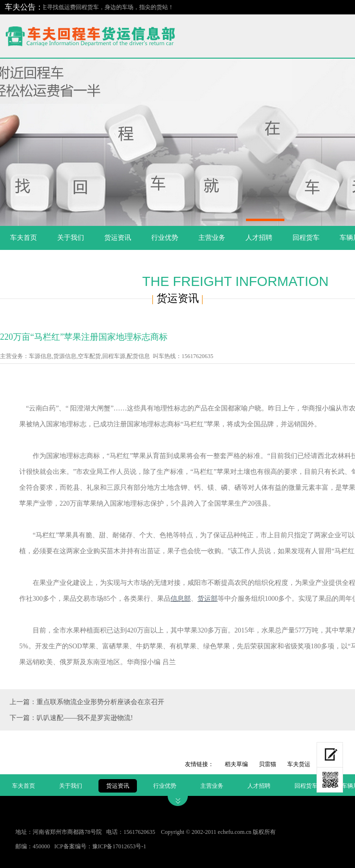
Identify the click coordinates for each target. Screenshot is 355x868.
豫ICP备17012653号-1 (119, 846)
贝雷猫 (268, 764)
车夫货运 (299, 764)
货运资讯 (118, 238)
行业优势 (165, 238)
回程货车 (306, 238)
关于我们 (71, 238)
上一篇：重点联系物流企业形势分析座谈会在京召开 (87, 702)
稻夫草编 (236, 764)
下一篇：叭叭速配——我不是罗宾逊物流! (71, 718)
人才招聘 (259, 238)
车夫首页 (24, 238)
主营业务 (212, 238)
